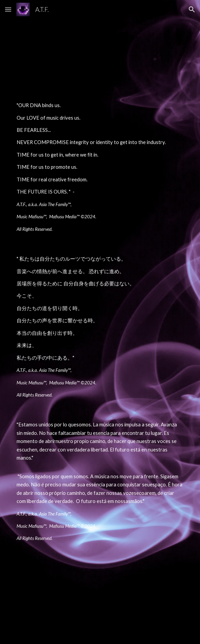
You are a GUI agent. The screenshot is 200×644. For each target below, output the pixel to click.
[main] (100, 167)
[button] (8, 9)
